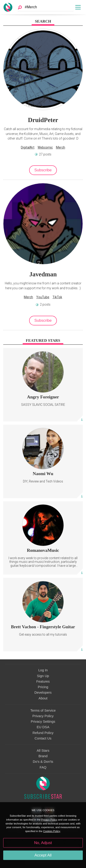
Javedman (43, 274)
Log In (43, 670)
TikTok (57, 297)
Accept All (43, 855)
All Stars (43, 751)
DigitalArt (28, 147)
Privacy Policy (43, 716)
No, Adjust (43, 843)
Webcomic (45, 147)
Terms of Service (43, 710)
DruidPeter (43, 120)
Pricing (43, 687)
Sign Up (43, 676)
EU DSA (43, 727)
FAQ (43, 767)
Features (43, 681)
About (43, 698)
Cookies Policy (52, 831)
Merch (61, 147)
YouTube (43, 297)
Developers (43, 693)
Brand (43, 756)
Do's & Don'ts (43, 762)
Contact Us (43, 738)
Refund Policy (43, 733)
